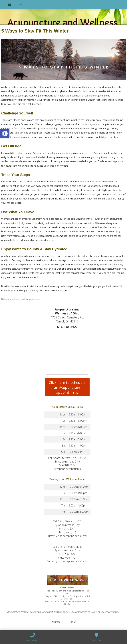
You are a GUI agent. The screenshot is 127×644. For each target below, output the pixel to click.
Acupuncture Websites (18, 612)
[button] (5, 134)
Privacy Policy (112, 612)
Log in (73, 622)
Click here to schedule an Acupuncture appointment (67, 387)
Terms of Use (98, 612)
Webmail (56, 622)
